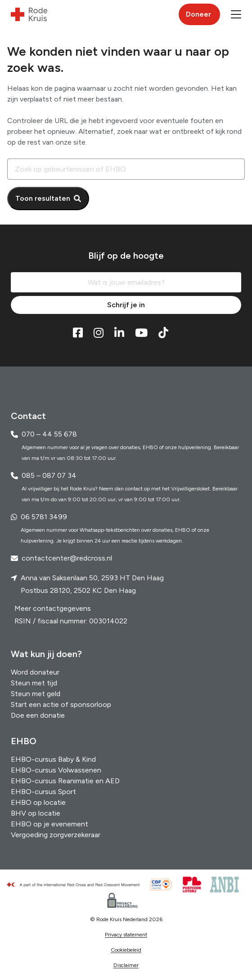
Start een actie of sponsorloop (61, 704)
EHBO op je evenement (49, 824)
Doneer (198, 14)
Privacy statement (126, 935)
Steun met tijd (34, 683)
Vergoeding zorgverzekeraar (56, 835)
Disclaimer (126, 965)
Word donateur (35, 672)
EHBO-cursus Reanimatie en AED (65, 781)
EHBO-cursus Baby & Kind (53, 759)
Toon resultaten (43, 198)
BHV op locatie (36, 813)
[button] (236, 14)
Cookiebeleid (126, 950)
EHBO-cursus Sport (43, 792)
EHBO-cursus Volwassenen (56, 770)
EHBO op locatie (38, 802)
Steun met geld (36, 694)
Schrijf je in (126, 305)
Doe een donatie (38, 715)
